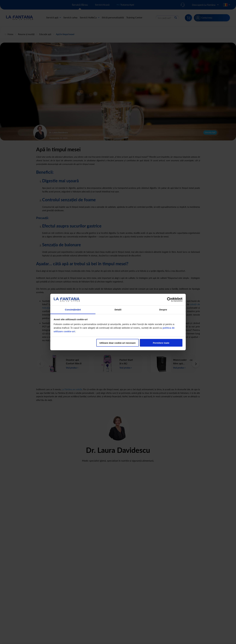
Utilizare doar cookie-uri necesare (118, 343)
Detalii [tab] (118, 309)
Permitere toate (161, 343)
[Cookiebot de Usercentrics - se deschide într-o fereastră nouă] (169, 300)
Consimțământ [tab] (73, 309)
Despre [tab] (163, 309)
